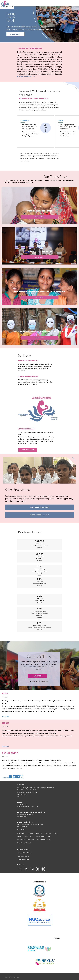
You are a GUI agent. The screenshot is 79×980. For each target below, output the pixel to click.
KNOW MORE (15, 34)
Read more (6, 716)
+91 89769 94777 (22, 826)
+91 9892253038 (22, 804)
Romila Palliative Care (39, 507)
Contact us (32, 681)
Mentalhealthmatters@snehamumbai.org (30, 824)
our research (28, 450)
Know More (40, 217)
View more (5, 778)
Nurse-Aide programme (39, 515)
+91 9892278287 (22, 817)
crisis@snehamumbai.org (25, 814)
